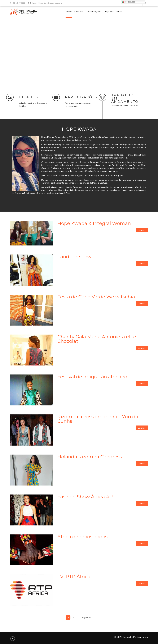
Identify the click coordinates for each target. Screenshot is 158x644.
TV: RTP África (74, 576)
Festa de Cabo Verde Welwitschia (96, 296)
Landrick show (74, 256)
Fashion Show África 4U (85, 496)
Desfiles (79, 12)
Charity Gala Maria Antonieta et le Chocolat (97, 338)
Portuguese (129, 2)
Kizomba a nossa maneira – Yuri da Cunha (98, 418)
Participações (93, 12)
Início (69, 12)
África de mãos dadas (82, 536)
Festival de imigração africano (92, 376)
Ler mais (142, 229)
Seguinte (86, 617)
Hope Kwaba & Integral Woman (94, 223)
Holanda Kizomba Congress (89, 456)
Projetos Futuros (113, 12)
